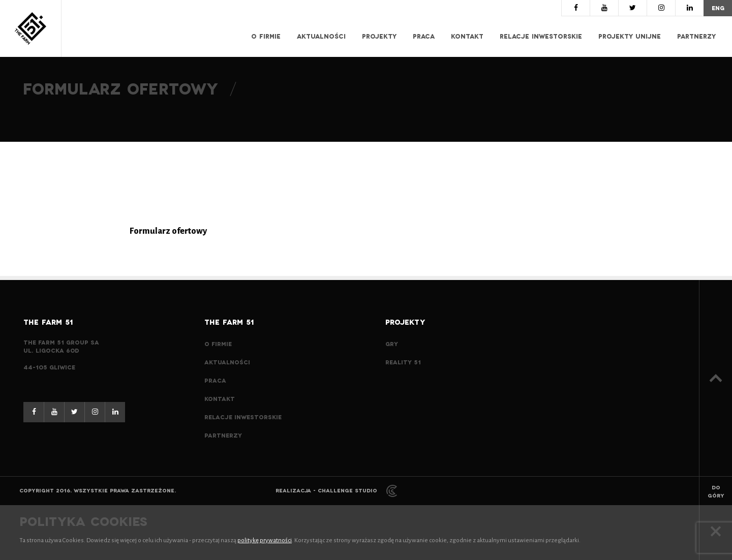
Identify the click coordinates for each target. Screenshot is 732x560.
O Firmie (266, 37)
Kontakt (467, 37)
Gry (392, 344)
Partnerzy (696, 37)
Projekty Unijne (630, 37)
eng (718, 8)
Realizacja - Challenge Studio (336, 491)
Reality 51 (403, 362)
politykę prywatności (265, 540)
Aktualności (321, 37)
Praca (424, 37)
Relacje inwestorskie (541, 37)
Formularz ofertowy (168, 231)
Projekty (379, 37)
